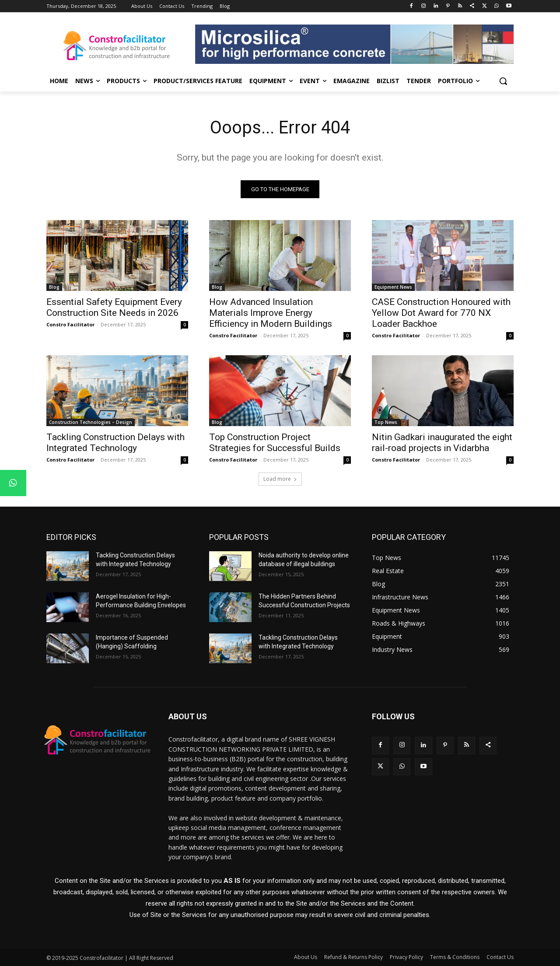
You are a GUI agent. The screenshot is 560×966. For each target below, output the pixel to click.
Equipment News (393, 287)
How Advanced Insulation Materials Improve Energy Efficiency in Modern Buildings (271, 313)
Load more (280, 479)
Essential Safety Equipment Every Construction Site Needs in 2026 (114, 307)
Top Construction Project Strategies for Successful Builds (275, 443)
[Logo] (116, 45)
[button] (503, 81)
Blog (54, 287)
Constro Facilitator (70, 324)
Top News (386, 422)
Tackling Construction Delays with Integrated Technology (115, 443)
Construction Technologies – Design (91, 422)
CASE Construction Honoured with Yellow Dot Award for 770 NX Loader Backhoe (441, 313)
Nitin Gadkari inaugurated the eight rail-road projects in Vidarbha (442, 443)
